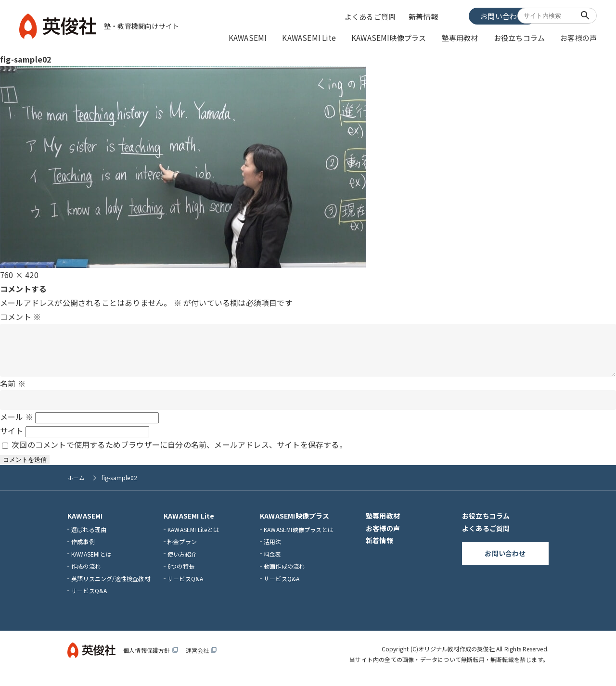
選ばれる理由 (89, 538)
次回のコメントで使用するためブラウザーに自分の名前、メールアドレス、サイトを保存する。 (179, 453)
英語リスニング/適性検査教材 (111, 587)
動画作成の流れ (284, 575)
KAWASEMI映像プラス (400, 37)
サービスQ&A (89, 599)
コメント (20, 316)
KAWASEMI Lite (325, 37)
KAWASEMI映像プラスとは (299, 538)
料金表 (273, 563)
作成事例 (83, 550)
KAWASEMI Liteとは (193, 538)
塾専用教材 (467, 37)
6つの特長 (181, 575)
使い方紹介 (182, 563)
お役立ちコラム (523, 37)
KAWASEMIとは (91, 563)
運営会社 (201, 659)
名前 (13, 392)
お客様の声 (580, 37)
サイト (12, 439)
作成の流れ (86, 575)
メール (17, 425)
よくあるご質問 (372, 16)
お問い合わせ (479, 15)
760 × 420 (19, 274)
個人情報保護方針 (151, 659)
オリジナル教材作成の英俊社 (456, 657)
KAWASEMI (268, 37)
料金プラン (182, 550)
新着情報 (424, 16)
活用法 (273, 550)
